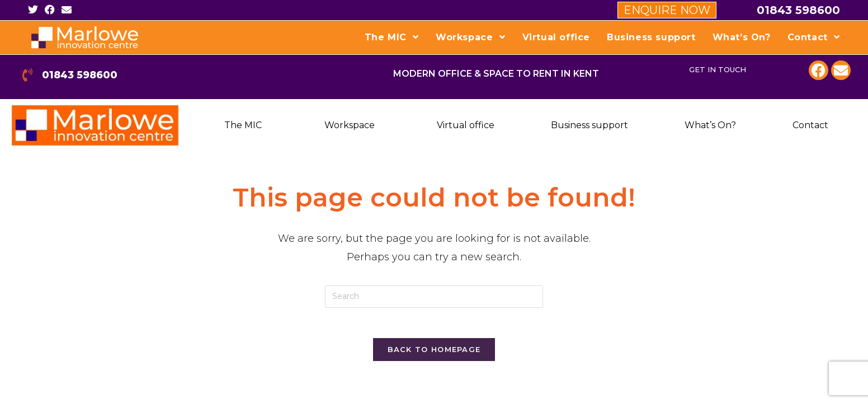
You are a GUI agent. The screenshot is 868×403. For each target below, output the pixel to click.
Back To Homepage (434, 353)
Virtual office (466, 125)
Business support (589, 125)
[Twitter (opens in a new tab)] (35, 10)
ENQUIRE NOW (667, 10)
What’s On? (710, 125)
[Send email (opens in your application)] (67, 10)
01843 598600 (798, 10)
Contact (810, 125)
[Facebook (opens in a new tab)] (50, 10)
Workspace (350, 125)
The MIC (243, 125)
